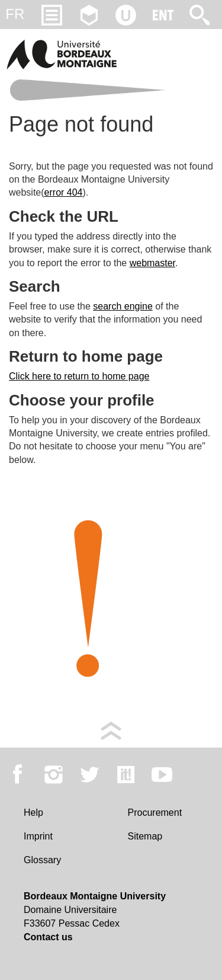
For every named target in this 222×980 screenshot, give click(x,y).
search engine (123, 306)
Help (33, 813)
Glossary (42, 860)
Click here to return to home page (79, 376)
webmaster (152, 263)
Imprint (38, 836)
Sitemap (145, 836)
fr (15, 14)
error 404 (64, 192)
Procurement (155, 813)
